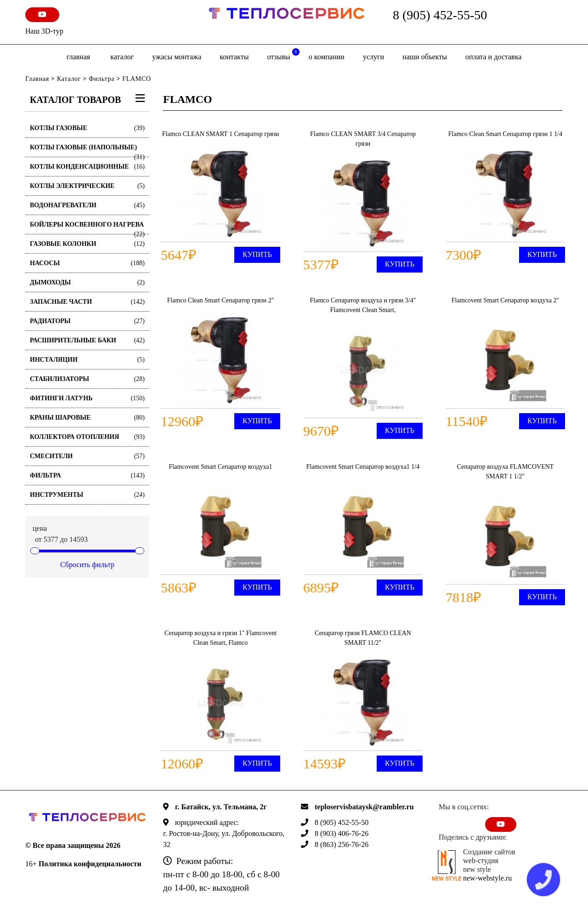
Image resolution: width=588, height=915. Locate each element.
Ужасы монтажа (177, 57)
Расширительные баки (87, 340)
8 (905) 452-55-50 (440, 15)
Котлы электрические (87, 186)
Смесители (87, 456)
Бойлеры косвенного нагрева (87, 228)
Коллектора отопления (87, 437)
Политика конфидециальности (90, 864)
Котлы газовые (87, 128)
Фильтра (102, 79)
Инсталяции (87, 360)
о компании (327, 57)
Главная (78, 57)
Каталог (122, 57)
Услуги (373, 57)
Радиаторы (87, 321)
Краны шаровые (87, 418)
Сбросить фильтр (87, 565)
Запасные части (87, 302)
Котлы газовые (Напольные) (87, 151)
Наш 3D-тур (44, 31)
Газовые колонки (87, 244)
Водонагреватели (87, 205)
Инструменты (87, 495)
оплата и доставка (493, 57)
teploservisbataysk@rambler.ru (364, 807)
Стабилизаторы (87, 379)
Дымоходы (87, 282)
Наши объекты (425, 57)
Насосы (87, 263)
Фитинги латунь (87, 398)
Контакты (234, 57)
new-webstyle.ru (487, 878)
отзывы (283, 54)
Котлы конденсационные (87, 167)
